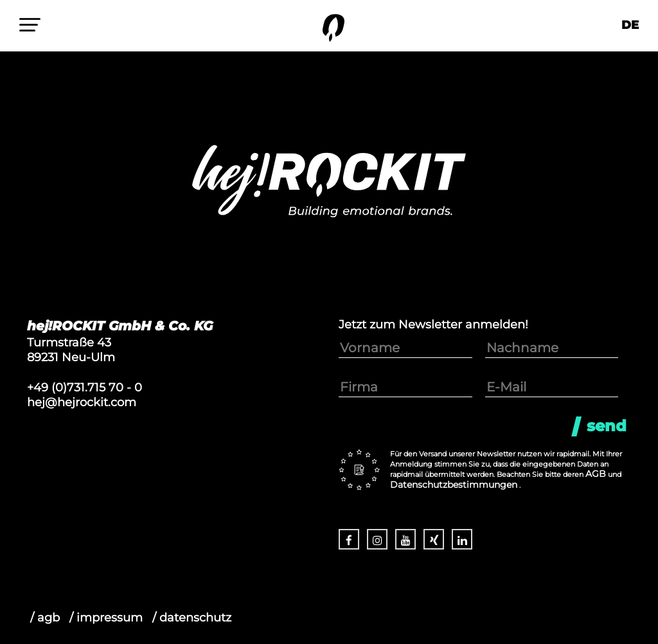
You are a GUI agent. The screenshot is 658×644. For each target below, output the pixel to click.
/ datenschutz (192, 617)
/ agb (45, 617)
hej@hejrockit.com (82, 402)
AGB (596, 474)
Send (607, 426)
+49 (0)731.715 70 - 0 (84, 387)
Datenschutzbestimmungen (454, 485)
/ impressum (106, 617)
